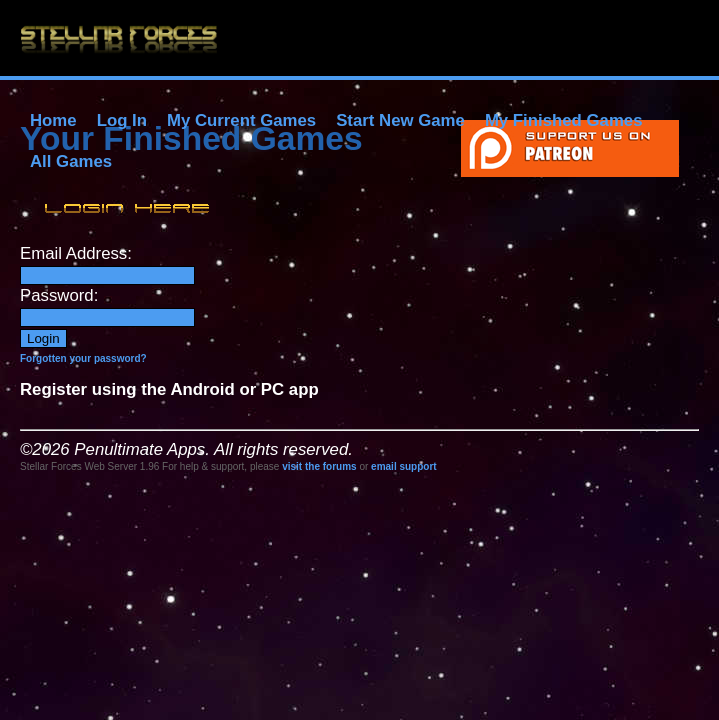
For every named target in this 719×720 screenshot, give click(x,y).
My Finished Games (564, 120)
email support (404, 466)
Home (53, 120)
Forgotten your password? (83, 358)
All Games (71, 161)
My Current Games (241, 120)
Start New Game (400, 120)
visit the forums (319, 466)
